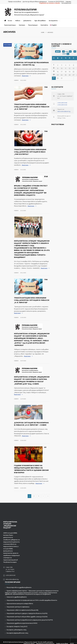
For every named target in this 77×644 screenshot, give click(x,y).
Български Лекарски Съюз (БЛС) (17, 627)
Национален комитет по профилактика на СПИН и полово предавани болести (32, 600)
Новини (18, 21)
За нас (10, 21)
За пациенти (53, 21)
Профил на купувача (15, 2)
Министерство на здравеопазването (19, 587)
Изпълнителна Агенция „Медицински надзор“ (23, 642)
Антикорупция (66, 3)
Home (43, 32)
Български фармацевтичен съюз (17, 633)
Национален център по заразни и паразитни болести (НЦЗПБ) (27, 613)
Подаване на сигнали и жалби (50, 3)
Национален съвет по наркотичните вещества (22, 610)
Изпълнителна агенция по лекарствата (20, 604)
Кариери (68, 2)
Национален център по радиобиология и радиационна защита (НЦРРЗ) (30, 620)
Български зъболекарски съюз (16, 630)
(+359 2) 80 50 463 (62, 103)
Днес (58, 51)
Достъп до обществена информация (35, 2)
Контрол (22, 25)
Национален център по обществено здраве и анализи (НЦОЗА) (27, 617)
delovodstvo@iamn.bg (64, 111)
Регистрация (33, 25)
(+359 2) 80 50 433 (62, 105)
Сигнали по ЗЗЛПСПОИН (56, 2)
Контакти (44, 25)
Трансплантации (10, 25)
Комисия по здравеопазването (17, 597)
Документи (27, 21)
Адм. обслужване (40, 21)
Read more (25, 76)
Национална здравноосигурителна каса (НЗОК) (22, 623)
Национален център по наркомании (18, 607)
